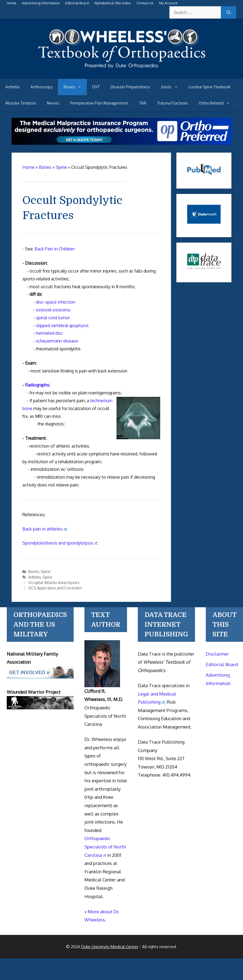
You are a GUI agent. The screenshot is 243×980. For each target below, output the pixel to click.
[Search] (229, 12)
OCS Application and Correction (55, 588)
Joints (172, 87)
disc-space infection (56, 302)
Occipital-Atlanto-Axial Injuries (54, 583)
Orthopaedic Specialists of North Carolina (105, 847)
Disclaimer (217, 654)
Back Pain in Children (55, 249)
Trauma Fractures (172, 103)
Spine (46, 571)
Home (12, 3)
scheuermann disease (57, 341)
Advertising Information (41, 3)
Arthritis (13, 87)
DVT (96, 87)
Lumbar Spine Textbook (210, 87)
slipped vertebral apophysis (62, 325)
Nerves (53, 103)
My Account (168, 3)
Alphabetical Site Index (113, 3)
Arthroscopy (42, 87)
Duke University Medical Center (110, 947)
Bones (75, 87)
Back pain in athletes (45, 529)
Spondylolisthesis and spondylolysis (60, 543)
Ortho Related (217, 103)
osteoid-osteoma (53, 310)
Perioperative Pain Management (99, 103)
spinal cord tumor (53, 318)
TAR (143, 103)
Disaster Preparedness (130, 87)
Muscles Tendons (21, 103)
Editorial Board (77, 3)
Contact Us (145, 3)
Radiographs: (37, 385)
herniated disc (49, 333)
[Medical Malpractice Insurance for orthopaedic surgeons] (121, 143)
